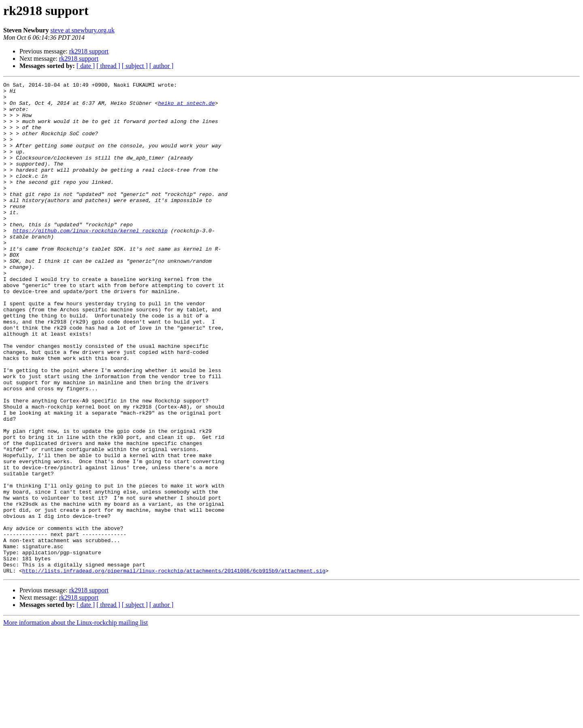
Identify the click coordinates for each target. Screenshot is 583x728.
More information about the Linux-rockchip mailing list (76, 721)
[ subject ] (135, 66)
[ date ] (86, 66)
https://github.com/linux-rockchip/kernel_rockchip (90, 261)
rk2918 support (89, 51)
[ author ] (162, 66)
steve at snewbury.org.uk (82, 30)
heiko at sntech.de (186, 108)
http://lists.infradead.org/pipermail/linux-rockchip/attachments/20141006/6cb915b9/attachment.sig (174, 669)
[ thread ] (108, 66)
